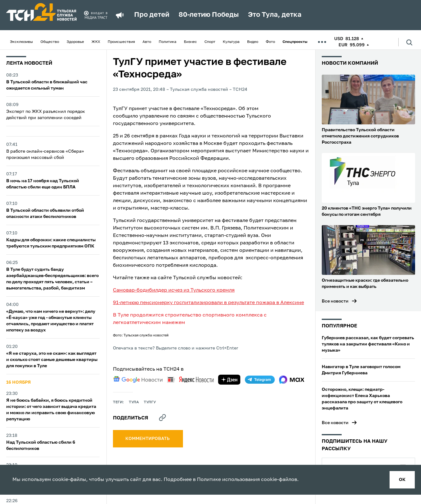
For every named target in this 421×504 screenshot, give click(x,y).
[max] (292, 380)
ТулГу (150, 402)
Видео (253, 42)
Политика (168, 42)
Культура (231, 42)
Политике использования (228, 480)
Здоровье (75, 42)
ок (402, 480)
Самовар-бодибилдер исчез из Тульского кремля (174, 290)
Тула (134, 402)
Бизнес (190, 42)
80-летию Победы (209, 15)
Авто (147, 42)
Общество (50, 42)
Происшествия (121, 42)
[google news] (138, 380)
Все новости (335, 301)
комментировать (148, 439)
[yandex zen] (229, 380)
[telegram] (260, 380)
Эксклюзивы (21, 42)
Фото (270, 42)
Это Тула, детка (275, 15)
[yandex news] (190, 379)
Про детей (152, 15)
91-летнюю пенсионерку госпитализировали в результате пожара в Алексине (208, 303)
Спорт (210, 42)
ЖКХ (96, 42)
